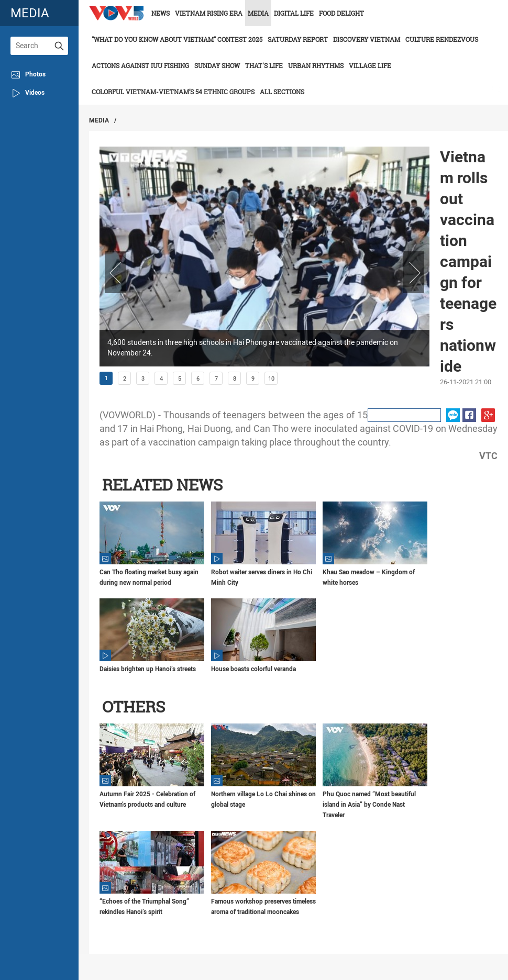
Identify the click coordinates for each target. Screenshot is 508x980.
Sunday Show (217, 65)
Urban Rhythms (316, 65)
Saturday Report (298, 39)
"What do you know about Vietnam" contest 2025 (177, 39)
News (161, 13)
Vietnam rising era (209, 13)
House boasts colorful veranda (253, 669)
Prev (115, 272)
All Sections (282, 92)
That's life (264, 65)
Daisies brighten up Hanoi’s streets (148, 669)
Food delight (341, 13)
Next (414, 272)
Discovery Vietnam (367, 39)
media (30, 13)
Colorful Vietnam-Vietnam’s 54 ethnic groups (173, 92)
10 (271, 379)
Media (258, 13)
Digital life (294, 13)
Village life (370, 65)
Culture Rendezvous (442, 39)
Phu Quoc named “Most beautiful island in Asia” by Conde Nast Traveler (369, 805)
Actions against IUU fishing (140, 65)
